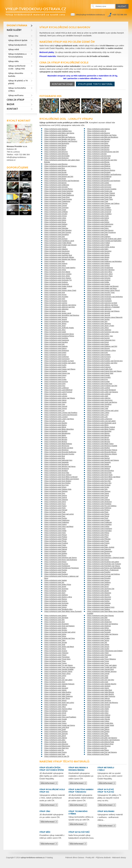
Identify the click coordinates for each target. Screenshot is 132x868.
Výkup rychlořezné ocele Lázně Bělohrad (58, 390)
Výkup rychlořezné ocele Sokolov (98, 605)
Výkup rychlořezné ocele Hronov (55, 295)
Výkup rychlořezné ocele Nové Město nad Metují (104, 477)
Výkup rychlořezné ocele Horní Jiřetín (57, 276)
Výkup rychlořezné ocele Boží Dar (99, 158)
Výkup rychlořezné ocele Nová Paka (57, 473)
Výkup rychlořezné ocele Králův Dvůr (100, 369)
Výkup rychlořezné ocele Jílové (55, 326)
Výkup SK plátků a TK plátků (18, 82)
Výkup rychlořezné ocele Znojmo (55, 752)
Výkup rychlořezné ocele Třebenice (56, 653)
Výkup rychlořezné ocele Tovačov (56, 651)
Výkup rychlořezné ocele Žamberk (56, 732)
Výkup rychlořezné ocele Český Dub (99, 197)
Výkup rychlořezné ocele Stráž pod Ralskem (59, 626)
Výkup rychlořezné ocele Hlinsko (98, 257)
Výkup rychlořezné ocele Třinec (55, 661)
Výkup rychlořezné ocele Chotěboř (99, 208)
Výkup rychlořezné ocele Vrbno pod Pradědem (60, 717)
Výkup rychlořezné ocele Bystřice (98, 179)
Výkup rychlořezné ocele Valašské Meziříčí (102, 684)
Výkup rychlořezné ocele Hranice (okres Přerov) (103, 290)
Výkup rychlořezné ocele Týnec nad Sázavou (60, 667)
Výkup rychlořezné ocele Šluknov (56, 599)
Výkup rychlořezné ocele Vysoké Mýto (100, 723)
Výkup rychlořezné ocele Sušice (55, 634)
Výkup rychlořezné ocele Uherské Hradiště (59, 669)
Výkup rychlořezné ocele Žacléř (55, 730)
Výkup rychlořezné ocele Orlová (98, 495)
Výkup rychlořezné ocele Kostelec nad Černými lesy (105, 361)
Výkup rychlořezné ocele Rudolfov (99, 572)
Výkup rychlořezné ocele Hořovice (99, 278)
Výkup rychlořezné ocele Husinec (56, 301)
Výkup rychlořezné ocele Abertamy (56, 129)
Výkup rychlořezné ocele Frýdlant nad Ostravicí (60, 245)
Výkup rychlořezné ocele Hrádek (55, 288)
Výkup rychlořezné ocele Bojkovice (56, 154)
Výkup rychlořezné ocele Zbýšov (98, 736)
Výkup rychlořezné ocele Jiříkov (98, 328)
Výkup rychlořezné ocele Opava (98, 493)
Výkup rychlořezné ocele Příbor (98, 537)
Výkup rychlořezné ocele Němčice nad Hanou (60, 466)
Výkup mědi (14, 49)
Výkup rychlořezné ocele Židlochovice (57, 746)
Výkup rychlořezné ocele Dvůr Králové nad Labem (104, 239)
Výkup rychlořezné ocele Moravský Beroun (102, 452)
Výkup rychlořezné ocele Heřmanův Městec (59, 257)
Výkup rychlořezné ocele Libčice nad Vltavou (60, 398)
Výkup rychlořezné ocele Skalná (55, 591)
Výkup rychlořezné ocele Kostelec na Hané (59, 361)
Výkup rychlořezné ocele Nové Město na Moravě (61, 477)
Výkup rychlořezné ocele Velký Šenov (57, 698)
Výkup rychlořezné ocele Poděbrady (99, 522)
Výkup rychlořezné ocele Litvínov (55, 409)
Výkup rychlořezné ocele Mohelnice (56, 450)
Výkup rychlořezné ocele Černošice (99, 185)
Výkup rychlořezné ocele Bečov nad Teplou (102, 135)
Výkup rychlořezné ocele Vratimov (99, 715)
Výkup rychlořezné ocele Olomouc (99, 491)
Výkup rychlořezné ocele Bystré (55, 179)
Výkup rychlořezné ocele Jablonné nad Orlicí (59, 307)
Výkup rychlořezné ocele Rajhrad (56, 549)
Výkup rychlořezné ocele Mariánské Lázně (102, 423)
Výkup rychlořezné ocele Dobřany (56, 224)
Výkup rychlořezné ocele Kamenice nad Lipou (103, 332)
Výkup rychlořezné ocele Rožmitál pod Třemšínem (61, 568)
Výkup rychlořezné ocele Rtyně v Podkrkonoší (103, 570)
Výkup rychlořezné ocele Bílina (98, 143)
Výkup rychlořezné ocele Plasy (55, 516)
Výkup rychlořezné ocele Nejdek (98, 464)
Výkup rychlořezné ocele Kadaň (55, 332)
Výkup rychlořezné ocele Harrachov (99, 251)
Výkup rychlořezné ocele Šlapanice (99, 593)
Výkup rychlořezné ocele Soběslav (99, 603)
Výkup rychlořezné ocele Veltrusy (98, 698)
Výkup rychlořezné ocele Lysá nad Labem (101, 421)
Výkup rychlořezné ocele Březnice (56, 164)
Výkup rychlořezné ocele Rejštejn (56, 553)
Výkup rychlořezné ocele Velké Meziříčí (100, 694)
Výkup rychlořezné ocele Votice (98, 713)
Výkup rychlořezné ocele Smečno (56, 601)
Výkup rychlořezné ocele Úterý (55, 682)
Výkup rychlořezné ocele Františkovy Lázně (59, 241)
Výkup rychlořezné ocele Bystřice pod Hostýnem (104, 181)
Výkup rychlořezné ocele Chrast (55, 210)
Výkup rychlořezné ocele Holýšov (98, 266)
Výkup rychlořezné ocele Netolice (98, 469)
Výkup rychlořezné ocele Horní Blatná (57, 272)
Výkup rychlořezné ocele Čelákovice (57, 185)
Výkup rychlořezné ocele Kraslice (56, 371)
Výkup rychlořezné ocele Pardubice (99, 504)
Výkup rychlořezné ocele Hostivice (56, 282)
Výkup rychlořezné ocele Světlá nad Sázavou (103, 634)
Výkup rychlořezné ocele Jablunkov (56, 309)
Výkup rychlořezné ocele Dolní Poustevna (101, 232)
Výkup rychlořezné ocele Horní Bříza (100, 272)
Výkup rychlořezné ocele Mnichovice (57, 446)
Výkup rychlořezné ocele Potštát (55, 531)
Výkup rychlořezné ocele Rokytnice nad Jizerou (60, 558)
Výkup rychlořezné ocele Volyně (55, 713)
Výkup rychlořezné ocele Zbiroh (55, 736)
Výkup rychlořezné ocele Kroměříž (99, 377)
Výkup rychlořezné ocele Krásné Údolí (100, 373)
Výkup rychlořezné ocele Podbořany (57, 522)
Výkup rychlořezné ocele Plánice (98, 514)
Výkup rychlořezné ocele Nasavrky (99, 462)
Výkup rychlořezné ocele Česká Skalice (58, 193)
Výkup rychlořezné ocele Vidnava (56, 705)
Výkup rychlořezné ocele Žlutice (98, 750)
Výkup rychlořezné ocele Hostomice (57, 284)
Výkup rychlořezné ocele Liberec (55, 400)
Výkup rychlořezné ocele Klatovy (55, 348)
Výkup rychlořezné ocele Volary (98, 711)
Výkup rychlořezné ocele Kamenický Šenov (59, 334)
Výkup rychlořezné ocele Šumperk (99, 632)
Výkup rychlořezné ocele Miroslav (56, 440)
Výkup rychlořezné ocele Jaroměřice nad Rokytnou (62, 315)
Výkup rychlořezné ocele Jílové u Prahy (101, 326)
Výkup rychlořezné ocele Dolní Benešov (58, 230)
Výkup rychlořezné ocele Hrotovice (99, 295)
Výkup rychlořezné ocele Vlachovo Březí (58, 709)
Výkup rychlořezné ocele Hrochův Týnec (101, 293)
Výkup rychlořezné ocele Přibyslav (99, 539)
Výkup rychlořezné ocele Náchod (98, 458)
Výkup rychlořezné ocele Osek (97, 498)
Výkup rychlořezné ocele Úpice (98, 676)
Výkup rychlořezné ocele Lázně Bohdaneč (101, 390)
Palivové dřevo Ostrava (75, 858)
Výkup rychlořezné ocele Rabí (97, 545)
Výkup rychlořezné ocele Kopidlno (99, 355)
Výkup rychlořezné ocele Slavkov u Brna (58, 597)
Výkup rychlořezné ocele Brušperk (99, 172)
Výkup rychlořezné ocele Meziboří (56, 431)
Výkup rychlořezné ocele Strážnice (99, 626)
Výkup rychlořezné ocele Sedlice (98, 585)
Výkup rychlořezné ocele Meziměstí (99, 431)
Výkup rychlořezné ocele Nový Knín (56, 485)
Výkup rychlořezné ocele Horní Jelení (100, 274)
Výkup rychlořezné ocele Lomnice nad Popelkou (61, 413)
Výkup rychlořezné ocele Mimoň (98, 437)
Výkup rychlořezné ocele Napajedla (56, 462)
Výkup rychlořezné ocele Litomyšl (56, 406)
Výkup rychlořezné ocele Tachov (98, 640)
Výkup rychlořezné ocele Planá (98, 512)
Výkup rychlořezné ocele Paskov (55, 506)
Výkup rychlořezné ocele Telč (97, 643)
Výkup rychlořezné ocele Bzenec (55, 183)
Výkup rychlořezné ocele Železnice (56, 744)
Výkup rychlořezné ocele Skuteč (98, 591)
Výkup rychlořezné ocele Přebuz (98, 533)
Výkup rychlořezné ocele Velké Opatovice (58, 696)
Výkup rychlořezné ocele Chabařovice (57, 201)
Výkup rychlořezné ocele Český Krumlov (58, 199)
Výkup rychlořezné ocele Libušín (55, 402)
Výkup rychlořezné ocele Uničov (55, 676)
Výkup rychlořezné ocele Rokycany (99, 556)
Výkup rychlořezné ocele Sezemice (56, 589)
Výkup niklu (13, 61)
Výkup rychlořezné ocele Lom (54, 411)
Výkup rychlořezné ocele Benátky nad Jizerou (60, 139)
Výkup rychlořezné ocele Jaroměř (98, 313)
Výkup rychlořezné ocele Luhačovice (100, 419)
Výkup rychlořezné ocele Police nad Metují (59, 527)
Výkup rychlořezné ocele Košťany (99, 359)
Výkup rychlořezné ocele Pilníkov (98, 510)
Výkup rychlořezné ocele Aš (96, 131)
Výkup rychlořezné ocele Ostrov (55, 502)
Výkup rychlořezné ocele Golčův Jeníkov (101, 247)
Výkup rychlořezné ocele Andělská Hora (58, 131)
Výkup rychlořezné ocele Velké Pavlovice (101, 696)
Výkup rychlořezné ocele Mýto (55, 458)
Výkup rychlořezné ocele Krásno (55, 375)
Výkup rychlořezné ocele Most (55, 456)
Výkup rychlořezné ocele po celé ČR (57, 756)
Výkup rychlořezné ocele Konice (55, 355)
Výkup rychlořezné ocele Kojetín (55, 353)
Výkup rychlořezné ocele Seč (54, 582)
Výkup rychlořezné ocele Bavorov (98, 133)
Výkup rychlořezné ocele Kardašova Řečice (59, 336)
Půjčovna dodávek (103, 858)
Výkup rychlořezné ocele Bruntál (55, 172)
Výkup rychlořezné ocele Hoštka (98, 282)
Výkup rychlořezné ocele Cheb (98, 201)
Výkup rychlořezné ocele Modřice (98, 448)
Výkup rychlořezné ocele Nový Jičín (99, 483)
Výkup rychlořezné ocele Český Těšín (100, 199)
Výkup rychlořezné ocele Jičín (97, 322)
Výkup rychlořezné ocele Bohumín (56, 152)
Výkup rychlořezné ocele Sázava (98, 580)
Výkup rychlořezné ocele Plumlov (56, 518)
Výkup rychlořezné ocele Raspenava (100, 551)
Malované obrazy (119, 858)
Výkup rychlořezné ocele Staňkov (98, 609)
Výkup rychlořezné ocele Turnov (98, 663)
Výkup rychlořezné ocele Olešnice (56, 491)
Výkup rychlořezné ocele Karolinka (56, 338)
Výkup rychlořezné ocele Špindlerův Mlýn (58, 609)
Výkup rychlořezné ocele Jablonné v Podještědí (103, 307)
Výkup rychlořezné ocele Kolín (97, 353)
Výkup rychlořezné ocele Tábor (55, 640)
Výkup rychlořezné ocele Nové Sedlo (100, 479)
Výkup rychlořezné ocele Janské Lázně (58, 313)
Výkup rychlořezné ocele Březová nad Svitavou (60, 166)
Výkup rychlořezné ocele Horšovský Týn (58, 280)
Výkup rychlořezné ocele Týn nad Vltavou (58, 665)
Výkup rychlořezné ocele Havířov (98, 253)
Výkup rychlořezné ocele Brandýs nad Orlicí (102, 160)
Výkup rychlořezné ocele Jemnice (56, 317)
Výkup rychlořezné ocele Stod (54, 622)
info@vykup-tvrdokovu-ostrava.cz (90, 15)
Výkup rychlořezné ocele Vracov (55, 715)
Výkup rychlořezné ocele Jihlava (55, 324)
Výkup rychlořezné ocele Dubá (98, 235)
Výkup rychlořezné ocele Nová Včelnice (58, 475)
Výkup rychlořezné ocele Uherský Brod (100, 669)
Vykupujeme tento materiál (95, 84)
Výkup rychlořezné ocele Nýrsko (98, 487)
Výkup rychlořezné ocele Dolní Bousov (100, 230)
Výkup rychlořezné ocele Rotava (55, 562)
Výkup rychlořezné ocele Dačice (98, 218)
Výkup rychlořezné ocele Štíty (54, 620)
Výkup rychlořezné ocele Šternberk (56, 618)
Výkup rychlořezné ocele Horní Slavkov (58, 278)
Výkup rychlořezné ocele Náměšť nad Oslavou (103, 460)
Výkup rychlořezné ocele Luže (55, 421)
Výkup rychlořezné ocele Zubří (55, 754)
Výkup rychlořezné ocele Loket (98, 409)
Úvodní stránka (17, 25)
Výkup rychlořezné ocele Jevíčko (98, 319)
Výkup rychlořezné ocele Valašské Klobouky (59, 684)
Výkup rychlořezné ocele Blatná (55, 148)
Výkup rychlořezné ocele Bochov (98, 150)
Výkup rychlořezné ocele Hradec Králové (58, 286)
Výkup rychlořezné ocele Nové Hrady (100, 475)
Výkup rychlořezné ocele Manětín (56, 423)
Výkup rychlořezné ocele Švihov (55, 636)
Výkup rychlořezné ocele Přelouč (55, 535)
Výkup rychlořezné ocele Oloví (55, 493)
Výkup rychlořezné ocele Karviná (98, 338)
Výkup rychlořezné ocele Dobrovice (99, 226)
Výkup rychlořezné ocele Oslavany (56, 500)
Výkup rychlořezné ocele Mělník (55, 427)
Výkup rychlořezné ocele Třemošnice (57, 657)
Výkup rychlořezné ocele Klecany (98, 348)
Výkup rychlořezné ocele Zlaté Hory (56, 748)
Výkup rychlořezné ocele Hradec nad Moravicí (103, 286)
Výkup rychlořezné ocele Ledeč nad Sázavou (102, 392)
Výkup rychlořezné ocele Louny (98, 415)
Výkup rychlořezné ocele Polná (55, 529)
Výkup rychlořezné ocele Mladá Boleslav (58, 444)
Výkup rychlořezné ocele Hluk (54, 261)
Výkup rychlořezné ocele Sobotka (56, 605)
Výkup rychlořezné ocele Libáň (98, 396)
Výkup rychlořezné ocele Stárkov (55, 616)
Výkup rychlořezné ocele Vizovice (99, 707)
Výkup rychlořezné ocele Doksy (98, 228)
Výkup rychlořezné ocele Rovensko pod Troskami (104, 564)
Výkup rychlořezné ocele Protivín (98, 543)
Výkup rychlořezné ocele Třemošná (99, 655)
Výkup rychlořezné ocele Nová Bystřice (100, 471)
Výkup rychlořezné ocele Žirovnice (99, 746)
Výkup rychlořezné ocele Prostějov (56, 543)
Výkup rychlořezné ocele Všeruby (98, 719)
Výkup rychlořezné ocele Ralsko (55, 551)
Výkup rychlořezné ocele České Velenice (101, 195)
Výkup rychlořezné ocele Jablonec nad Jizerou (60, 305)
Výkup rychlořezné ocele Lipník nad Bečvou (102, 402)
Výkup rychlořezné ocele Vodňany (56, 711)
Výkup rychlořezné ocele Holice (55, 266)
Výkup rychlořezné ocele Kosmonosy (57, 359)
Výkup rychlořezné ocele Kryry (97, 380)
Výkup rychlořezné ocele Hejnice (98, 255)
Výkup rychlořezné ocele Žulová (98, 754)
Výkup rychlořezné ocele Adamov (98, 129)
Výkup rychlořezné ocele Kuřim (55, 384)
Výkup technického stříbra (17, 89)
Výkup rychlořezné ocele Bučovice (56, 174)
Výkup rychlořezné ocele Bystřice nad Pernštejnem (62, 181)
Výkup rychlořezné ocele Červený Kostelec (102, 189)
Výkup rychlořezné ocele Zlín (97, 748)
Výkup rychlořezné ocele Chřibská (56, 212)
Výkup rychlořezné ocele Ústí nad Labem (58, 680)
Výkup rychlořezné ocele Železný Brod (100, 744)
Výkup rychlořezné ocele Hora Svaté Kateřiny (60, 268)
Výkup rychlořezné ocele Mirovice (99, 442)
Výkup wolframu (16, 95)
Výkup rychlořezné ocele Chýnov (55, 216)
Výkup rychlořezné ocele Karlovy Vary (100, 336)
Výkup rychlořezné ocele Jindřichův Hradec (59, 328)
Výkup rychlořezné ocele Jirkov (55, 330)
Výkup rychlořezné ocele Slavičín (98, 595)
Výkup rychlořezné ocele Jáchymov (99, 309)
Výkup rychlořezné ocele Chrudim (56, 214)
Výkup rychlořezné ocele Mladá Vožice (100, 444)
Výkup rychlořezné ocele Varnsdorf (56, 688)
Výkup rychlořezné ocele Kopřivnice (56, 357)
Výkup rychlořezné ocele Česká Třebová (101, 193)
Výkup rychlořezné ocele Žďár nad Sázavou (102, 738)
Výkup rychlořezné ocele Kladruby (56, 346)
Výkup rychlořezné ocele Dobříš (55, 226)
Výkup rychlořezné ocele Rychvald (99, 576)
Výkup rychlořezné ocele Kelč (54, 344)
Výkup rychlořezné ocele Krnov (55, 377)
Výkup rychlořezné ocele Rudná (55, 572)
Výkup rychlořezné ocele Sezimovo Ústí (101, 589)
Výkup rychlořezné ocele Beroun (98, 141)
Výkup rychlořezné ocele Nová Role (99, 473)
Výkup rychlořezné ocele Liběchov (99, 398)
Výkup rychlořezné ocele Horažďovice (100, 268)
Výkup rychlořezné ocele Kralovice (99, 367)
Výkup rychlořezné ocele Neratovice (57, 469)
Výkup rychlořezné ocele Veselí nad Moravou (102, 703)
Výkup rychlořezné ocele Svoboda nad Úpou (59, 638)
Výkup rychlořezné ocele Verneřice (99, 701)
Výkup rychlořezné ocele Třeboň (55, 655)
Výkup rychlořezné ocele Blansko (98, 145)
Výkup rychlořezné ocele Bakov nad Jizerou (59, 133)
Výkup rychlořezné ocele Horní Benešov (101, 270)
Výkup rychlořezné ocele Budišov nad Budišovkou (104, 174)
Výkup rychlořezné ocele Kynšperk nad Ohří (102, 386)
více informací (48, 783)
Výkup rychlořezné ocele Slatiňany (56, 595)
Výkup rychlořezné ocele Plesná (98, 516)
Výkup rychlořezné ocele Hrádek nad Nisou (102, 288)
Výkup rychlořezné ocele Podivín (55, 524)
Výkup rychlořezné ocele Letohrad (99, 394)
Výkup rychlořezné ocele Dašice (55, 220)
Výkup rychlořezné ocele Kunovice (56, 382)
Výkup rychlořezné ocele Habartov (56, 249)
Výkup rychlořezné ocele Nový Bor (99, 481)
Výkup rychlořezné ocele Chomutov (56, 208)
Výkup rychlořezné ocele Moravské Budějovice (60, 452)
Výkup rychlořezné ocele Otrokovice (99, 502)
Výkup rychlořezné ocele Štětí (97, 618)
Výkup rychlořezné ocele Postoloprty (100, 529)
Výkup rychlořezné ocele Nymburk (99, 485)
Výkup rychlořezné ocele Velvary (55, 701)
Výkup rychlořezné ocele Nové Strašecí (58, 481)
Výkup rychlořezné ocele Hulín (55, 299)
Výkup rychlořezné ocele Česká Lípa (100, 191)
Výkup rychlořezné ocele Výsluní (55, 723)
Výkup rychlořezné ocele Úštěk (98, 678)
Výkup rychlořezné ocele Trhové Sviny (57, 659)
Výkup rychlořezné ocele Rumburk (56, 574)
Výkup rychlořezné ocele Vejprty (98, 688)
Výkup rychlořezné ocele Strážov (55, 628)
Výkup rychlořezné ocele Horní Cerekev (58, 274)
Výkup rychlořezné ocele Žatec (98, 734)
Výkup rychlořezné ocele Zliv (54, 750)
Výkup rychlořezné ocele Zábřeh (98, 727)
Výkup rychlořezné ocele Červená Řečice (58, 189)
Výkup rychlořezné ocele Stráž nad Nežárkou (102, 624)
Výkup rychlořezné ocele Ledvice (55, 394)
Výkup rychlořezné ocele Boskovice (56, 158)
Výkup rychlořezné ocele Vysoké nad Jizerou (60, 725)
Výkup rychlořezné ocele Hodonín (56, 264)
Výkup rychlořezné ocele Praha (55, 533)
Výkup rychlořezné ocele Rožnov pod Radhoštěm (104, 568)
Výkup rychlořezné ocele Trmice (98, 661)
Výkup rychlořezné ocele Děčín (98, 220)
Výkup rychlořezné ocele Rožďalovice (57, 566)
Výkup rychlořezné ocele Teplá (55, 645)
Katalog (50, 858)
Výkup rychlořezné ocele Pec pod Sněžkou (102, 506)
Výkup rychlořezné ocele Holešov (98, 264)
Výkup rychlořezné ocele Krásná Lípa (57, 373)
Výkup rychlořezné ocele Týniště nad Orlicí (102, 667)
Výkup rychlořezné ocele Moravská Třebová (102, 450)
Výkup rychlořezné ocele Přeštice (56, 537)
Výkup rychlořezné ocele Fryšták (98, 245)
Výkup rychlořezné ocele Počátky (98, 520)
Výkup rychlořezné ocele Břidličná (99, 166)
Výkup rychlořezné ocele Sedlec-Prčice (58, 585)
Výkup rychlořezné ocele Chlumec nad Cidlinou (103, 203)
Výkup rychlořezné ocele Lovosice (56, 417)
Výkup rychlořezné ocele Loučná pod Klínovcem (61, 415)
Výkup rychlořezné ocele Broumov (99, 168)
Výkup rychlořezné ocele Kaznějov (56, 342)
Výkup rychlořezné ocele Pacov (55, 504)
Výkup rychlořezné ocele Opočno (56, 495)
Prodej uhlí (90, 858)
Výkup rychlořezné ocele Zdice (55, 740)
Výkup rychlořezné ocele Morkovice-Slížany (102, 454)
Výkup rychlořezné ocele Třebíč (98, 653)
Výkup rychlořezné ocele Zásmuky (56, 734)
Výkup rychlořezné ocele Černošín (56, 187)
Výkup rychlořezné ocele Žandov (98, 732)
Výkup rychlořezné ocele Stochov (98, 620)
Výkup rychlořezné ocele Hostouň (99, 284)
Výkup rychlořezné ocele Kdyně (98, 342)
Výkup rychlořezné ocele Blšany (55, 150)
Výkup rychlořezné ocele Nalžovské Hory (58, 460)
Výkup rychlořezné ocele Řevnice (98, 553)
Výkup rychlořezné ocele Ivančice (56, 303)
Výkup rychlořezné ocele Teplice (98, 645)
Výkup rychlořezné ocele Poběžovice (57, 520)
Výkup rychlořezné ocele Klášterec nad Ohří (102, 346)
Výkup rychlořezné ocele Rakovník (99, 549)
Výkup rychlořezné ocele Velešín (55, 690)
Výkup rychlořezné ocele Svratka (98, 638)
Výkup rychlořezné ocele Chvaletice (99, 214)
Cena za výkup (15, 100)
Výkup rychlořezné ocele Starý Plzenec (100, 616)
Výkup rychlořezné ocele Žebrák (55, 742)
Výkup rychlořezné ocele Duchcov (56, 239)
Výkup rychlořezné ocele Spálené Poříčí (101, 607)
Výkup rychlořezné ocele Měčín (98, 425)
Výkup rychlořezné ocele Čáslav (98, 183)
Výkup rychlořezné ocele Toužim (98, 649)
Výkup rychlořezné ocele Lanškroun (56, 388)
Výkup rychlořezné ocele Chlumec (56, 203)
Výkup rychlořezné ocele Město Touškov (101, 429)
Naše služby (14, 30)
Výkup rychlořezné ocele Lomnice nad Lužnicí (103, 411)
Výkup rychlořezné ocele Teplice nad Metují (59, 647)
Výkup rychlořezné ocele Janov (55, 311)
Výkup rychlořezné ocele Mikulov (98, 433)
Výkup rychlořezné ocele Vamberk (99, 686)
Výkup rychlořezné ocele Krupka (55, 380)
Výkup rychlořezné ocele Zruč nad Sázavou (102, 752)
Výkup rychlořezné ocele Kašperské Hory (101, 340)
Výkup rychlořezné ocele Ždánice (56, 738)
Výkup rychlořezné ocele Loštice (98, 413)
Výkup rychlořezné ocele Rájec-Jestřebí (101, 547)
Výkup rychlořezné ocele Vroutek (55, 719)
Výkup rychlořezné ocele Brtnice (55, 170)
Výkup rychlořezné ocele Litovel (98, 406)
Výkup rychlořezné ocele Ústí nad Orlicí (101, 680)
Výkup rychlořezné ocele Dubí (54, 237)
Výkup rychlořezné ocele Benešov (99, 139)
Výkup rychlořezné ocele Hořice (55, 270)
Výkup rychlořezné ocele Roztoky (56, 570)
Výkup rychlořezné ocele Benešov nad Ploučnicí (61, 141)
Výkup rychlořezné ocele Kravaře (98, 375)
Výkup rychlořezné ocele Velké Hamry (57, 694)
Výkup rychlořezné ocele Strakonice (99, 622)
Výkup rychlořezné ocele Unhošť (98, 674)
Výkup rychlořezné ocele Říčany (55, 556)
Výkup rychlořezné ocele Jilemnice (99, 324)
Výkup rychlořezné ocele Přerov (98, 535)
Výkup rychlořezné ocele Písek (55, 512)
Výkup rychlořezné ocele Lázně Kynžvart (58, 392)
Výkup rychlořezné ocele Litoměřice (99, 404)
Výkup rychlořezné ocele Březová (98, 164)
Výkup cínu (13, 36)
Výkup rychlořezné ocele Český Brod (57, 197)
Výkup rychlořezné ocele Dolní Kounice (58, 232)
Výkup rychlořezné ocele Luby (97, 417)
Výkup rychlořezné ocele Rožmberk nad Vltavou (103, 566)
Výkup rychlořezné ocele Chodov (98, 206)
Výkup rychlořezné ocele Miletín (55, 435)
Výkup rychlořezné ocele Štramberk (56, 624)
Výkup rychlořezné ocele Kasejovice (57, 340)
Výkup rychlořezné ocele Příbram (56, 539)
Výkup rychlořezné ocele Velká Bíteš (100, 690)
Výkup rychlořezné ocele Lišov (55, 404)
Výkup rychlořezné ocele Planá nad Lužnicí (59, 514)
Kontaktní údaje (62, 84)
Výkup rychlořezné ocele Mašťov (55, 425)
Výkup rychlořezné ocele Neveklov (56, 471)
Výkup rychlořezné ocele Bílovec (55, 145)
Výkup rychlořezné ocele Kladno (98, 344)
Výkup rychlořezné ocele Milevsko (99, 435)
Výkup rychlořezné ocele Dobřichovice (100, 224)
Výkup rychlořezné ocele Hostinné (99, 280)
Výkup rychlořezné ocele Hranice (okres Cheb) (60, 290)
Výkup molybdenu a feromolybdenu (17, 55)
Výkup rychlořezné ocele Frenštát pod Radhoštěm (104, 241)
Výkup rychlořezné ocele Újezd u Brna (57, 674)
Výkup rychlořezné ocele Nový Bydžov (57, 483)
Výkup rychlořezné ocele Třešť (97, 657)
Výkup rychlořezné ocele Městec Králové (101, 427)
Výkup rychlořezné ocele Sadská (55, 580)
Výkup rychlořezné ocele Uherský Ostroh (58, 672)
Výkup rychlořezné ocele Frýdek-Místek (58, 243)
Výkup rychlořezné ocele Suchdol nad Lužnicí (60, 632)
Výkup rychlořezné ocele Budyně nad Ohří (59, 177)
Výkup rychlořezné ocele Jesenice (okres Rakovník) (105, 317)
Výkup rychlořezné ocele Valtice (55, 686)
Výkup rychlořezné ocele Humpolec (99, 299)
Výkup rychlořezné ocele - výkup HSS (17, 67)
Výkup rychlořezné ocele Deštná (98, 222)
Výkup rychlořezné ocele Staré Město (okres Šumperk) (63, 611)
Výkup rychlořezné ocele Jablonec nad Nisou (102, 305)
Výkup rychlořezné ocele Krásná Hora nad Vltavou (104, 371)
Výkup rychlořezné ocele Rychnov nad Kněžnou (103, 574)
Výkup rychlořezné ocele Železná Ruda (100, 742)
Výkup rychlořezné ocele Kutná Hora (100, 384)
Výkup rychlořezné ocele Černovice (99, 187)
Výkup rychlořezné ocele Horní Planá (100, 276)
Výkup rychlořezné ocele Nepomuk (99, 466)
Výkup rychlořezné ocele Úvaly (98, 682)
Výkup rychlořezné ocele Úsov (55, 678)
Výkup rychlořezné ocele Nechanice (57, 464)
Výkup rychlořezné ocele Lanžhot (98, 388)
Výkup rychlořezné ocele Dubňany (99, 237)
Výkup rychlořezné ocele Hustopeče (99, 301)
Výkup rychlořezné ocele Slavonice (99, 597)
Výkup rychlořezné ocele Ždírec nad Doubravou (103, 740)
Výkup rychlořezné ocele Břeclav (98, 162)
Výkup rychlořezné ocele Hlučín (98, 259)
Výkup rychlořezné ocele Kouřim (55, 365)
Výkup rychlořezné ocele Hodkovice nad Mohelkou (104, 261)
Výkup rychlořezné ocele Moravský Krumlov (59, 454)
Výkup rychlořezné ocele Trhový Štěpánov (101, 659)
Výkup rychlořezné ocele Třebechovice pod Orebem (105, 651)
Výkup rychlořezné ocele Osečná (55, 498)
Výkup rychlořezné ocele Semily (55, 587)
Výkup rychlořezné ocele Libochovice (100, 400)
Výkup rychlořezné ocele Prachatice (99, 531)
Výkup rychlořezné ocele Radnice (56, 547)
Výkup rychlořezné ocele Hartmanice (57, 253)
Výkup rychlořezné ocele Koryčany (99, 357)
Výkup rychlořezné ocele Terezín (98, 647)
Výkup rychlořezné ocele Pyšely (55, 545)
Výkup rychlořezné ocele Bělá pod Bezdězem (103, 137)
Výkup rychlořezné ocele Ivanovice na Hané (102, 303)
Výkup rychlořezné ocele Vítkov (55, 707)
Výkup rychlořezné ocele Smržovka (56, 603)
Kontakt (12, 109)
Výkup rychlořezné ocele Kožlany (98, 365)
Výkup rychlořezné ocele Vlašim (98, 709)
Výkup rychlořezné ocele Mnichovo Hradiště (102, 446)
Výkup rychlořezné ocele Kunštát (98, 382)
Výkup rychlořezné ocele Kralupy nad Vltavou (60, 369)
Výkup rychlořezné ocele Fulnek (55, 247)
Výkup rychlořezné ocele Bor (97, 154)
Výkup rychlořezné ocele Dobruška (56, 228)
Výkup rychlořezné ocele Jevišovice (56, 322)
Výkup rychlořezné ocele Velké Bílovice (100, 692)
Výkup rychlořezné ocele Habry (98, 249)
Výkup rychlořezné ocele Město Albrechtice (59, 429)
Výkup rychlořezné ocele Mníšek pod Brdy (59, 448)
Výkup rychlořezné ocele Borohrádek (57, 156)
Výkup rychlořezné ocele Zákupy (98, 730)
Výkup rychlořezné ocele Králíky (55, 367)
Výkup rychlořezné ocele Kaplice (98, 334)
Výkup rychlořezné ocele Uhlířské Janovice (102, 672)
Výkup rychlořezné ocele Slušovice (99, 599)
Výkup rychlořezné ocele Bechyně (56, 135)
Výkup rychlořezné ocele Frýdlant (98, 243)
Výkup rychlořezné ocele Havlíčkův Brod (58, 255)
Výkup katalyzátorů (17, 45)
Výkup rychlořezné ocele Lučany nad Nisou (59, 419)
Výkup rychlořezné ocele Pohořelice (99, 524)
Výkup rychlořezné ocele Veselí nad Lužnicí (59, 703)
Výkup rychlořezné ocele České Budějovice (59, 195)
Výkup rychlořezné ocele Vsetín (55, 721)
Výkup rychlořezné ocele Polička (98, 527)
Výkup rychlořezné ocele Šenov (98, 587)
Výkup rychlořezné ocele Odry (97, 489)
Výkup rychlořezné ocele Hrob (55, 293)
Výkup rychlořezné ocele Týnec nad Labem (102, 665)
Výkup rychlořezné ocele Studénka (99, 630)
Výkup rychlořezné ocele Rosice (98, 560)
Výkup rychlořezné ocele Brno (54, 168)
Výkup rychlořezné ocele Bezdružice (57, 143)
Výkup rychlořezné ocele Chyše (98, 216)
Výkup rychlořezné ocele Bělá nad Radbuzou (60, 137)
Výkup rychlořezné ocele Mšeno (98, 456)
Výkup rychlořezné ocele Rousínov (56, 564)
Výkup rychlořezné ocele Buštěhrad (99, 177)
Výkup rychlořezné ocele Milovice (56, 437)
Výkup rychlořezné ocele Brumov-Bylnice (101, 170)
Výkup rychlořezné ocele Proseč (98, 541)
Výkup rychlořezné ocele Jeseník (55, 319)
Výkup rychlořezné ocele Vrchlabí (98, 717)
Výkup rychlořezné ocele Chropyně (99, 212)
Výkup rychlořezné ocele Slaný (55, 593)
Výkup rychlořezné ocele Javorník (99, 315)
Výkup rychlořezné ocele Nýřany (55, 487)
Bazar (11, 104)
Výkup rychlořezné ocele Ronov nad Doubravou (61, 560)
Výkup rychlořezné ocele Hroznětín (56, 297)
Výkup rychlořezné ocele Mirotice (56, 442)
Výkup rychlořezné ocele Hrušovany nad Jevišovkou (105, 297)
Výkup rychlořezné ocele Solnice (55, 607)
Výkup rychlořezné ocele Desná (55, 222)
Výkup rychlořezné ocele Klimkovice (57, 351)
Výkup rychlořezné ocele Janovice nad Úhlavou (103, 311)
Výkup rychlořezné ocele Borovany (99, 156)
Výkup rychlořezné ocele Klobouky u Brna (101, 351)
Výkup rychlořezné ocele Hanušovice (57, 251)
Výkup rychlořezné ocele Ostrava (98, 500)
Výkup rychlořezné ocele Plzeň (98, 518)
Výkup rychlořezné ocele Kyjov (55, 386)
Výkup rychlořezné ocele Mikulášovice (57, 433)
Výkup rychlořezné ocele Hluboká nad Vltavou (60, 259)
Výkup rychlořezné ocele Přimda (55, 541)
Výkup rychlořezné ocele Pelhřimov (99, 508)
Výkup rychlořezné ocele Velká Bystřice (58, 692)
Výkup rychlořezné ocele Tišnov (55, 649)
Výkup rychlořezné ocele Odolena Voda (58, 489)
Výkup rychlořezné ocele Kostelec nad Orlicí (102, 363)
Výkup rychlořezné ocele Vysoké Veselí (100, 725)
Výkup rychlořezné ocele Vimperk (98, 705)
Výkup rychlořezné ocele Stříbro (98, 628)
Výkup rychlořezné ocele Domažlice (56, 235)
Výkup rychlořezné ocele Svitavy (98, 636)
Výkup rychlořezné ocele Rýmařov (99, 578)
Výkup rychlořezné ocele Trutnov (55, 663)
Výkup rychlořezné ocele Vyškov (98, 721)
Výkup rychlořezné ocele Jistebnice (99, 330)
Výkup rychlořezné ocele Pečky (55, 508)
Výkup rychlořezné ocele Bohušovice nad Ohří (103, 152)
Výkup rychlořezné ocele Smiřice (98, 601)
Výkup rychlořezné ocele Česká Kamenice (59, 191)
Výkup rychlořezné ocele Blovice (98, 148)
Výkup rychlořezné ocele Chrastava (99, 210)
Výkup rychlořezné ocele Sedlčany (99, 582)
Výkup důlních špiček (18, 40)
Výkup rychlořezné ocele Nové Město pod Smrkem (62, 479)
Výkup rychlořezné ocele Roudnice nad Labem (103, 562)
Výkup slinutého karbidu (16, 75)
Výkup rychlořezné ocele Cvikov (55, 218)
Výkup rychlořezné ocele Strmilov (56, 630)
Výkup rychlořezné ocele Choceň (55, 206)
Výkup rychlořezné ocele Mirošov (98, 440)
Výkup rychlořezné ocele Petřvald (56, 510)
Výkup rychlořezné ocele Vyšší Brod (57, 727)
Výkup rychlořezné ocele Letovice (56, 396)
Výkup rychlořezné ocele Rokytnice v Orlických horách (106, 558)
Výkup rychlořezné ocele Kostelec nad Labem (60, 363)
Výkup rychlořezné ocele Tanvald (55, 643)
